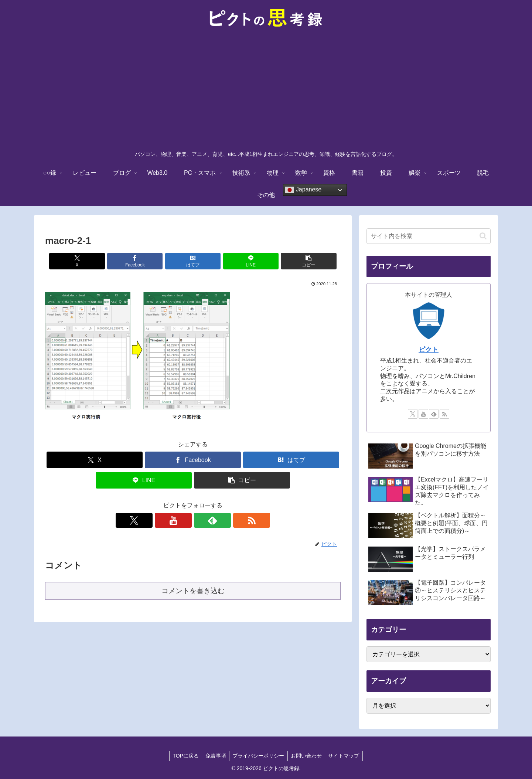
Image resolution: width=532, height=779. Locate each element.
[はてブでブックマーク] (193, 261)
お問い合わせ (307, 756)
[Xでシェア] (93, 261)
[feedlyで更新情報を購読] (201, 520)
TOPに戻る (183, 756)
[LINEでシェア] (242, 261)
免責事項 (214, 756)
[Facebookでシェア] (143, 261)
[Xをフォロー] (167, 520)
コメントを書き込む (193, 591)
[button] (292, 261)
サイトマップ (346, 756)
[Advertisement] (266, 91)
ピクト (429, 350)
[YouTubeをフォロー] (184, 520)
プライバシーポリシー (258, 756)
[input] (429, 236)
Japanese (303, 190)
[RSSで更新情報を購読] (218, 520)
